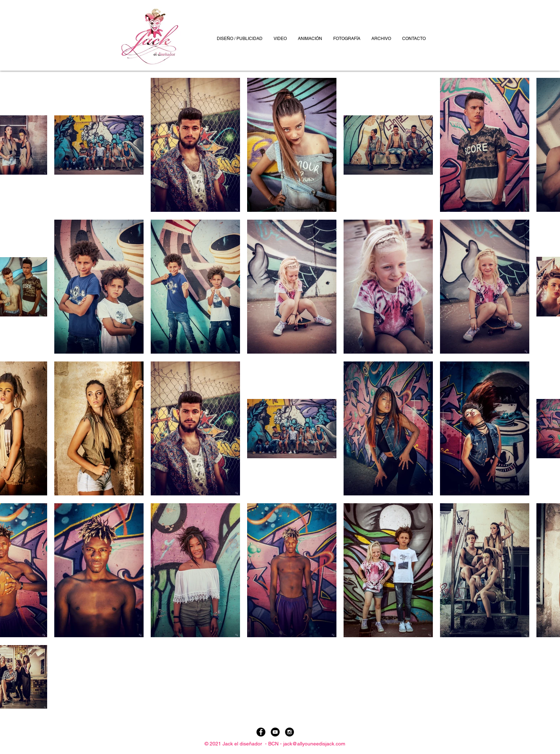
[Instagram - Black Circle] (289, 732)
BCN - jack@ (283, 744)
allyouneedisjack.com (321, 744)
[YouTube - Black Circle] (275, 732)
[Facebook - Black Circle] (261, 732)
